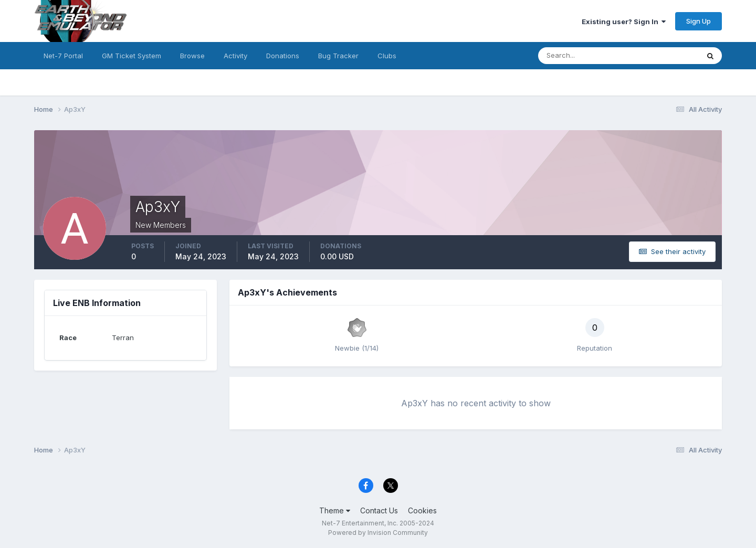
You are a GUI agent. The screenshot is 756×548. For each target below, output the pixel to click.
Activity (235, 56)
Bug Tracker (338, 56)
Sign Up (699, 21)
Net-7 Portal (63, 56)
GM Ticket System (132, 56)
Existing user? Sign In (624, 22)
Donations (283, 56)
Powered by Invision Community (378, 533)
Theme (335, 510)
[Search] (584, 56)
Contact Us (379, 510)
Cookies (422, 510)
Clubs (387, 56)
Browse (192, 56)
